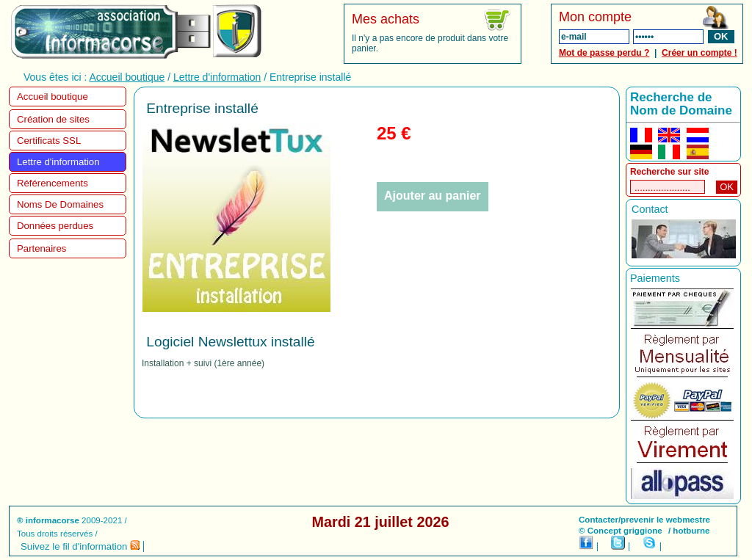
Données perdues (55, 226)
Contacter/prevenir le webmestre (644, 520)
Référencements (53, 183)
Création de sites (53, 119)
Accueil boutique (127, 77)
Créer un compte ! (699, 53)
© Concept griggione (621, 531)
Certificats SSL (49, 141)
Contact (650, 209)
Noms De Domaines (60, 204)
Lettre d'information (217, 77)
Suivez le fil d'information (80, 546)
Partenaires (41, 248)
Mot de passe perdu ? (604, 53)
